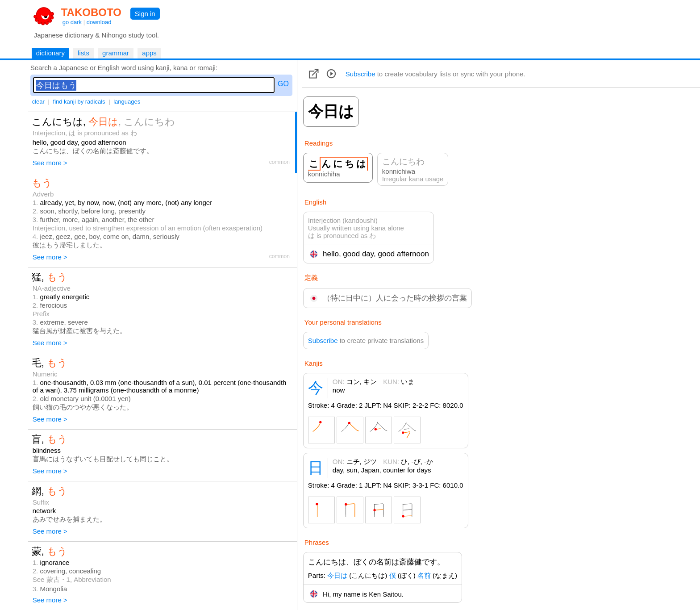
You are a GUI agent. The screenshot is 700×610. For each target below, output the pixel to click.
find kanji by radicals (79, 102)
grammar (116, 53)
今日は (337, 575)
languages (127, 102)
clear (38, 102)
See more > (50, 163)
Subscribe (360, 74)
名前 (424, 575)
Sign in (145, 14)
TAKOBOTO (91, 12)
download (99, 22)
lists (83, 53)
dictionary (50, 53)
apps (149, 53)
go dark (72, 22)
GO (283, 84)
